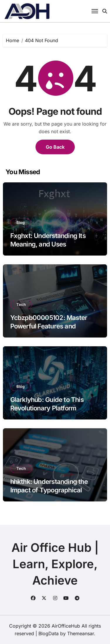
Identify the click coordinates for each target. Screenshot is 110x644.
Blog (21, 222)
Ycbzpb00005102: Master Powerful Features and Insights (49, 326)
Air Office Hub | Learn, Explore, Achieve (55, 564)
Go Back (55, 147)
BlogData (49, 633)
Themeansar (81, 633)
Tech (21, 304)
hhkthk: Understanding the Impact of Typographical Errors (49, 490)
